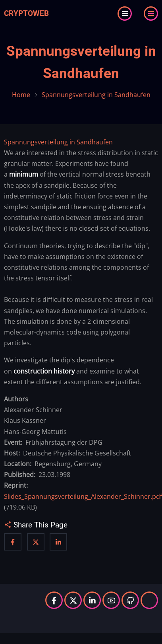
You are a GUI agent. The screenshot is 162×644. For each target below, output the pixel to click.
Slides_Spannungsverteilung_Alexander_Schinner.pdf (83, 496)
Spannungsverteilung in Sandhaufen (58, 142)
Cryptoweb (26, 13)
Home (21, 95)
